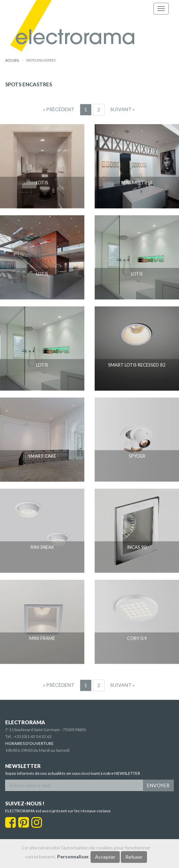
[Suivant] (122, 109)
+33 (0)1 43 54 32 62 (33, 736)
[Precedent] (59, 109)
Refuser (134, 857)
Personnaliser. (73, 856)
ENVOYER (158, 785)
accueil (12, 60)
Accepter (105, 857)
